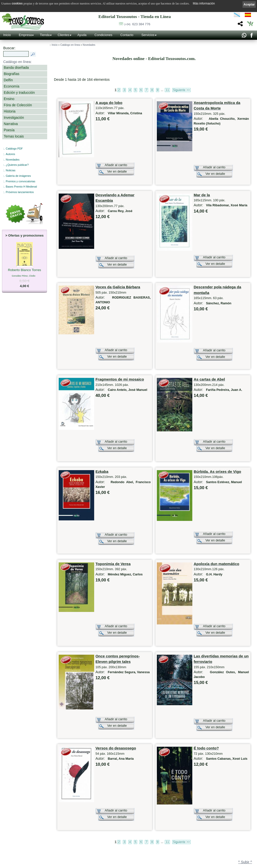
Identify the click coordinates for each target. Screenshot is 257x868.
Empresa (25, 35)
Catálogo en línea (70, 45)
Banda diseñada (16, 68)
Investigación (14, 118)
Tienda (45, 35)
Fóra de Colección (18, 105)
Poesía (9, 130)
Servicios (148, 35)
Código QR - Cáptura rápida (71, 841)
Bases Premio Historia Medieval (172, 832)
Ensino (9, 99)
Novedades (13, 160)
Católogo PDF (163, 843)
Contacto (127, 35)
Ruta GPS (63, 832)
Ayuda (82, 35)
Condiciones (103, 35)
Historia (10, 111)
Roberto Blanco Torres (25, 270)
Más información (204, 4)
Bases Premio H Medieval (21, 187)
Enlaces (59, 862)
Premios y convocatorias (20, 181)
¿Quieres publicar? (17, 165)
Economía (11, 86)
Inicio (7, 35)
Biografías (11, 74)
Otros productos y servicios (170, 817)
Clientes (64, 35)
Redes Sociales (63, 857)
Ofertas (109, 829)
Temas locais (14, 136)
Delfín (8, 80)
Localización (61, 827)
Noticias (11, 170)
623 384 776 (137, 24)
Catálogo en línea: (17, 62)
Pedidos (109, 850)
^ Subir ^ (245, 798)
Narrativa (11, 124)
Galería (59, 852)
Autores (10, 154)
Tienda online (112, 818)
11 (167, 90)
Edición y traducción (19, 93)
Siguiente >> (181, 90)
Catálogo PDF (14, 149)
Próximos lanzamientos (20, 192)
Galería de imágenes (18, 176)
